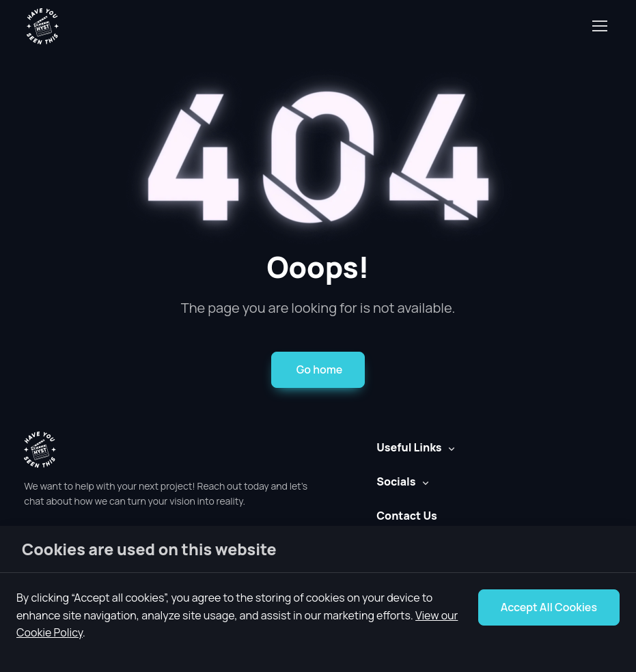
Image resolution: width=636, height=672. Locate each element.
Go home (320, 369)
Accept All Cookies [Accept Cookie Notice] (549, 607)
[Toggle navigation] (599, 26)
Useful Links (409, 447)
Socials (396, 481)
